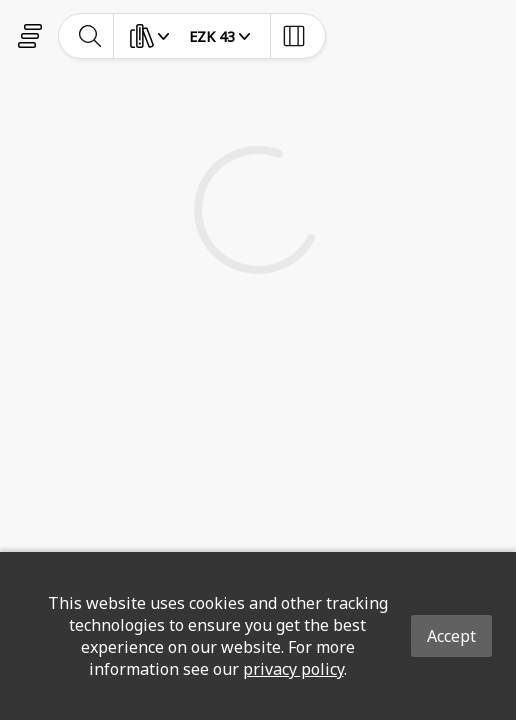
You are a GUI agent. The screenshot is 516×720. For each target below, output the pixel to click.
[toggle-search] (90, 36)
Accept (451, 636)
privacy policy (293, 669)
